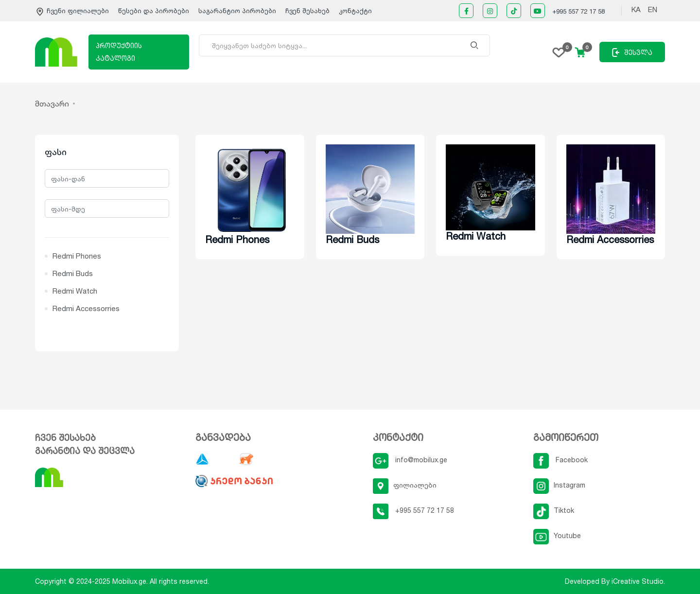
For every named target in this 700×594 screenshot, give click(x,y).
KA (636, 9)
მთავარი (52, 104)
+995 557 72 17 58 (578, 11)
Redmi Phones (77, 256)
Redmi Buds (73, 273)
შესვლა (632, 52)
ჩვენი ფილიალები (73, 11)
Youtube (557, 535)
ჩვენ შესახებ (307, 11)
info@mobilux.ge (410, 460)
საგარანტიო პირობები (238, 11)
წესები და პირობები (155, 11)
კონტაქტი (355, 11)
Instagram (559, 485)
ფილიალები (405, 485)
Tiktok (554, 510)
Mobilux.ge (129, 581)
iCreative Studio (638, 581)
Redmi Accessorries (86, 308)
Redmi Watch (75, 291)
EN (653, 9)
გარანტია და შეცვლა (85, 451)
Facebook (560, 460)
